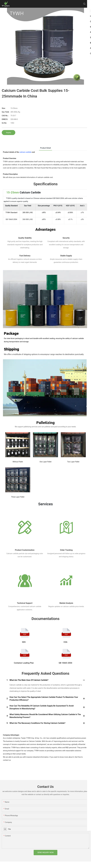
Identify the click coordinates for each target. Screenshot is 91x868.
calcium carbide (25, 152)
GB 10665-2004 (65, 663)
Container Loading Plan (24, 663)
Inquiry (9, 133)
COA (65, 642)
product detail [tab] (45, 148)
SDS (24, 642)
